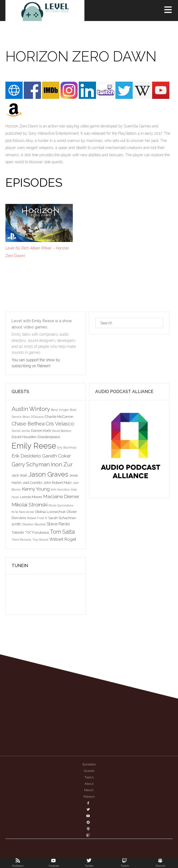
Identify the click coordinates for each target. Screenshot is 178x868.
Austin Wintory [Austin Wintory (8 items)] (31, 409)
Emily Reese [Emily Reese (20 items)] (34, 446)
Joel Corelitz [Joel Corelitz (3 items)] (32, 482)
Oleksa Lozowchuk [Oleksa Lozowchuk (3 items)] (50, 512)
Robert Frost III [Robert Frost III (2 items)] (37, 518)
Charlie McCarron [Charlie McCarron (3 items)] (59, 416)
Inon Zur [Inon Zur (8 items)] (62, 464)
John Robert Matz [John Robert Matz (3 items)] (58, 482)
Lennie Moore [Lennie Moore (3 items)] (31, 497)
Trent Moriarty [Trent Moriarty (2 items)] (21, 540)
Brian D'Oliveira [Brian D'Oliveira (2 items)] (33, 417)
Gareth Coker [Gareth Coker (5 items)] (57, 456)
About (89, 784)
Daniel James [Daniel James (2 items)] (21, 431)
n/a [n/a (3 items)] (15, 512)
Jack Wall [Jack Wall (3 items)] (19, 475)
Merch (89, 790)
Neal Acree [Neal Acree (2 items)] (26, 512)
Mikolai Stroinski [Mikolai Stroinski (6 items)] (30, 505)
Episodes (89, 764)
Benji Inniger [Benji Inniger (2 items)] (60, 410)
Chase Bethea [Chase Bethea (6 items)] (28, 423)
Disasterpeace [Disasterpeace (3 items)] (49, 437)
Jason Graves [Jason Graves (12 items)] (48, 474)
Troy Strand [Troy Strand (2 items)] (40, 540)
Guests (89, 771)
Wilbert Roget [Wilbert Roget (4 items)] (63, 539)
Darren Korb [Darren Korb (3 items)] (41, 430)
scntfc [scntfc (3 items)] (16, 524)
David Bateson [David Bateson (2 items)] (62, 431)
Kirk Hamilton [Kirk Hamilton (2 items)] (60, 489)
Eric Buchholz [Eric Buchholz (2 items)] (67, 447)
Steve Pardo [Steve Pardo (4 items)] (58, 524)
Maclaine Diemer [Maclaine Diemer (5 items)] (61, 497)
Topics (89, 777)
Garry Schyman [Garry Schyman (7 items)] (31, 464)
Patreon (89, 797)
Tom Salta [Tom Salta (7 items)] (62, 532)
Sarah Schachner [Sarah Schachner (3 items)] (62, 518)
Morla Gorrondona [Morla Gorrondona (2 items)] (61, 505)
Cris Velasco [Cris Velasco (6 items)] (60, 423)
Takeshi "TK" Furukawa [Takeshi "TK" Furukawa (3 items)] (30, 532)
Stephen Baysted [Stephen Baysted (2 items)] (34, 524)
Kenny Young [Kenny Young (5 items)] (36, 489)
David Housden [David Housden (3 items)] (24, 437)
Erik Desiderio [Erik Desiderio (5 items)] (26, 456)
